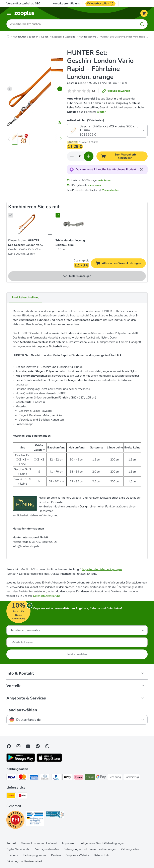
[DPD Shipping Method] (22, 796)
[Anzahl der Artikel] (80, 156)
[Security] (15, 821)
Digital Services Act (18, 849)
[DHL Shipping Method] (11, 796)
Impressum (69, 843)
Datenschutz (102, 855)
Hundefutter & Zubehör (25, 37)
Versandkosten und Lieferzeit (39, 843)
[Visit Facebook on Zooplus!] (9, 746)
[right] (60, 89)
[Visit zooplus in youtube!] (28, 746)
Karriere (56, 855)
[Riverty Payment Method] (90, 778)
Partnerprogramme (34, 855)
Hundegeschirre (87, 37)
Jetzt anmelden (77, 654)
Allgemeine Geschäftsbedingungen (103, 843)
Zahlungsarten (130, 849)
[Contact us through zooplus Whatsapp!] (47, 746)
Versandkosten (111, 190)
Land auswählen (22, 710)
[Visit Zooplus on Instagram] (18, 746)
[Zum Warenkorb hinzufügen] (122, 156)
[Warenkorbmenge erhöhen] (89, 156)
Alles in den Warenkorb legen (121, 264)
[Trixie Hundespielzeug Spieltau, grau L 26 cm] (73, 224)
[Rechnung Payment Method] (115, 777)
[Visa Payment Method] (11, 778)
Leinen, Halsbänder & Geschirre (58, 37)
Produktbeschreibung (25, 297)
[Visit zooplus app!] (21, 761)
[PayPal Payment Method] (56, 778)
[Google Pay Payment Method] (101, 778)
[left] (10, 89)
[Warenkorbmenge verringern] (72, 156)
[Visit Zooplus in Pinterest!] (38, 746)
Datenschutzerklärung (47, 596)
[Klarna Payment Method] (79, 778)
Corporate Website (77, 855)
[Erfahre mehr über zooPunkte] (142, 170)
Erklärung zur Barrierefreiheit (24, 861)
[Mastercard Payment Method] (22, 778)
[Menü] (9, 13)
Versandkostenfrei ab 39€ (23, 4)
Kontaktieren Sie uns (66, 4)
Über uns (12, 855)
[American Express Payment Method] (34, 778)
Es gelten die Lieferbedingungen (102, 569)
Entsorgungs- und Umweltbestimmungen (90, 849)
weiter (101, 112)
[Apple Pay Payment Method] (67, 778)
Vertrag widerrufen (47, 849)
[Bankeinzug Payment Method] (132, 777)
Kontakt (11, 843)
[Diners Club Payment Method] (45, 778)
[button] (97, 142)
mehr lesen (104, 180)
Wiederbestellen (100, 4)
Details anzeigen (77, 276)
